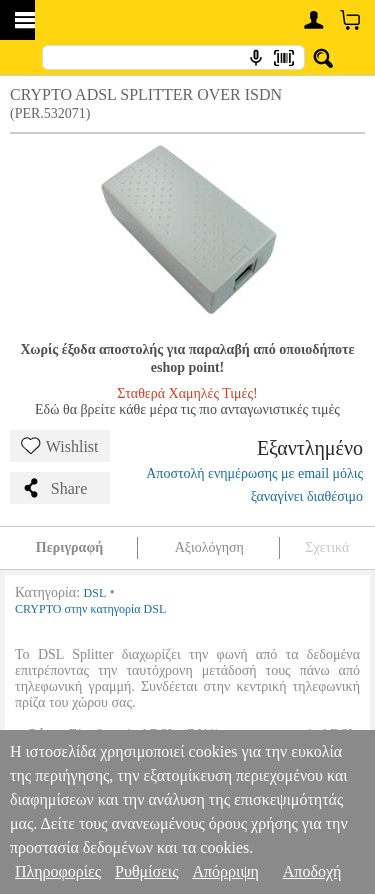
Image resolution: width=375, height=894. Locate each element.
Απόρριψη (225, 871)
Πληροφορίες (58, 871)
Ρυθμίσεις (146, 871)
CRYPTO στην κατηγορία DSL (90, 609)
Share (54, 488)
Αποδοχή (312, 871)
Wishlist (60, 446)
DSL (95, 593)
